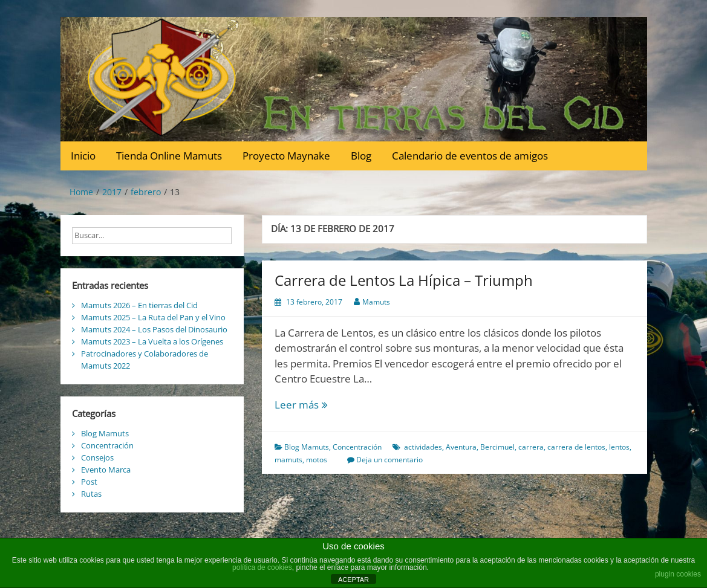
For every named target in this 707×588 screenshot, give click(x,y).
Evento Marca (106, 470)
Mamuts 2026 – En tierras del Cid (139, 305)
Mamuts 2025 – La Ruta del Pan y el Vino (153, 317)
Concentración (357, 447)
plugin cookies (678, 574)
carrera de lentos (576, 447)
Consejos (97, 457)
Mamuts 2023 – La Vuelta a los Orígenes (152, 341)
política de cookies (262, 567)
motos (317, 460)
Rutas (91, 494)
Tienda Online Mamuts (169, 156)
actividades (423, 447)
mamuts (288, 460)
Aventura (461, 447)
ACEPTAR (353, 580)
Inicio (83, 156)
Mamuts (376, 302)
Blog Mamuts (307, 447)
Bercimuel (497, 447)
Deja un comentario (389, 460)
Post (89, 482)
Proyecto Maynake (286, 156)
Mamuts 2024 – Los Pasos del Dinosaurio (154, 329)
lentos (619, 447)
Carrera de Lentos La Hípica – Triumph (404, 280)
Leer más (317, 405)
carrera (531, 447)
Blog (361, 156)
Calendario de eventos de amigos (470, 156)
